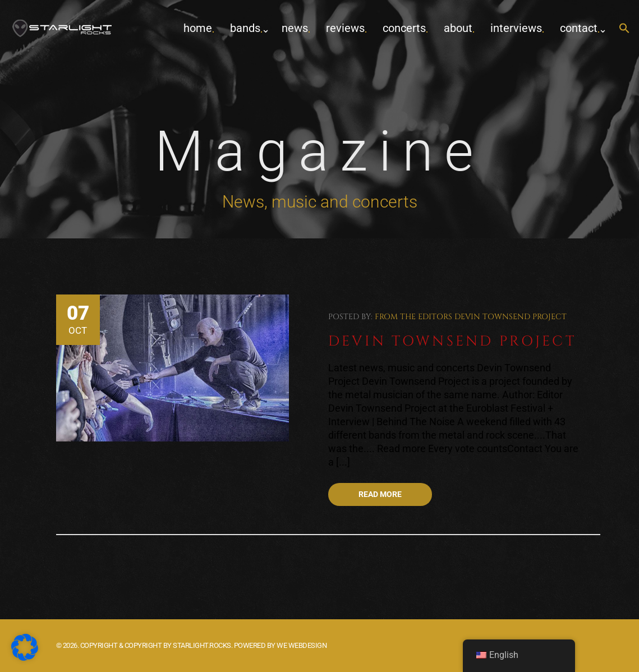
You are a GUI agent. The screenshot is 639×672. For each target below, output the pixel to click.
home (198, 28)
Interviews (516, 28)
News (295, 28)
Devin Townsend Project (511, 317)
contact (579, 28)
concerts (404, 28)
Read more (380, 494)
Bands (245, 28)
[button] (624, 29)
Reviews (345, 28)
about (458, 28)
